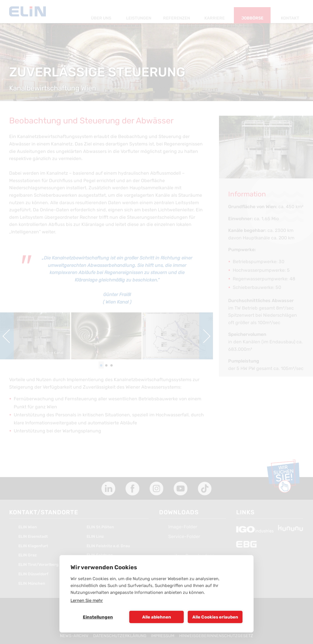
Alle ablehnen (157, 617)
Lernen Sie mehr (87, 600)
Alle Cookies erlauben (215, 617)
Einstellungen (98, 617)
